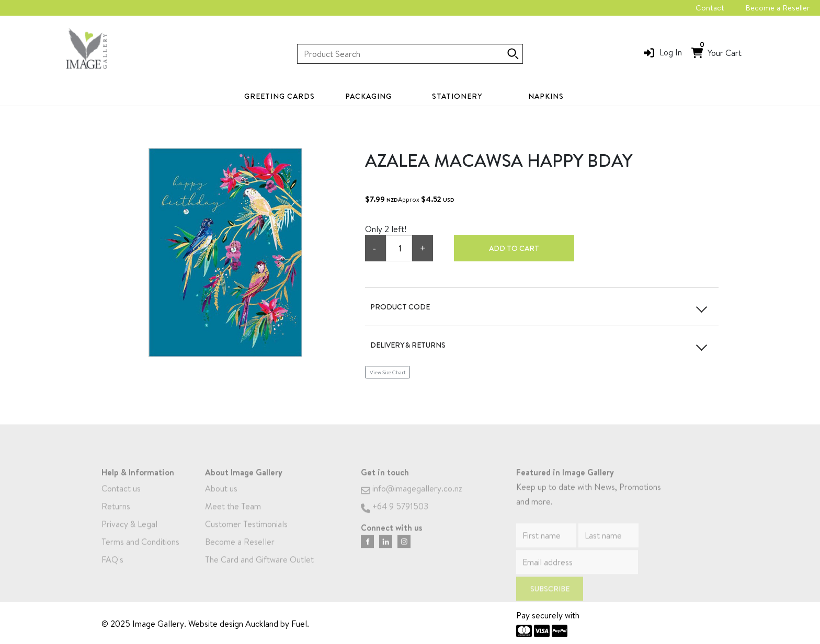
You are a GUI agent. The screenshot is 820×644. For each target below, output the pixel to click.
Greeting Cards (280, 96)
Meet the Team (233, 516)
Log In (671, 52)
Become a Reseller (777, 8)
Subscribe (550, 599)
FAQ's (112, 570)
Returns (116, 516)
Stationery (457, 96)
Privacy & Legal (129, 534)
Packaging (368, 96)
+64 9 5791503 (395, 516)
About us (221, 499)
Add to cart (514, 248)
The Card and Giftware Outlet (259, 570)
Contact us (121, 499)
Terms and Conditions (140, 552)
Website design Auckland (233, 624)
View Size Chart (388, 372)
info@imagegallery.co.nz (412, 499)
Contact (710, 8)
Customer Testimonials (246, 534)
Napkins (546, 96)
